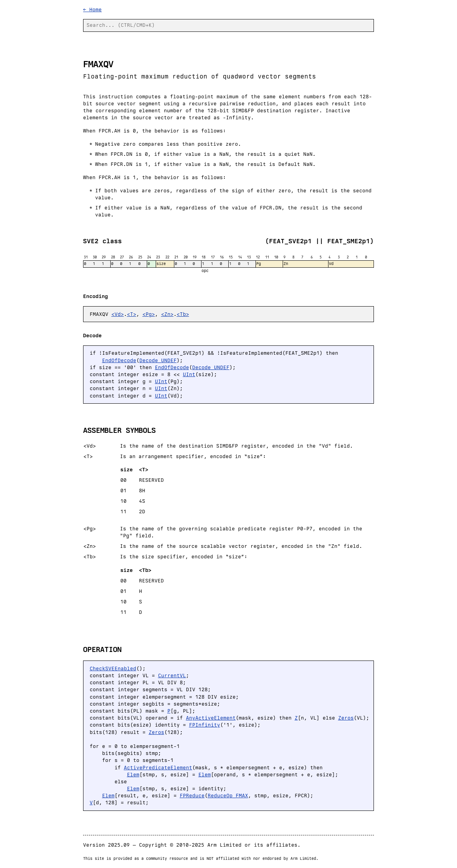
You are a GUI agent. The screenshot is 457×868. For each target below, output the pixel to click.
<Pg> (149, 314)
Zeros (346, 718)
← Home (92, 10)
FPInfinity (205, 725)
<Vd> (118, 314)
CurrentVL (172, 675)
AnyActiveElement (211, 718)
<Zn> (167, 314)
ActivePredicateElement (158, 768)
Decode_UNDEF (158, 360)
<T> (132, 314)
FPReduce (192, 796)
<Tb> (183, 314)
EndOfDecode (119, 360)
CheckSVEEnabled (113, 668)
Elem (133, 775)
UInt (189, 374)
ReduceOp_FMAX (228, 796)
